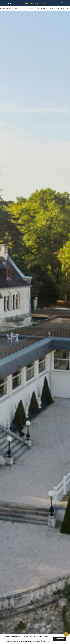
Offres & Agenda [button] (54, 8)
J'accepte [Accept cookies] (60, 639)
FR (57, 3)
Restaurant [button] (7, 8)
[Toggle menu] (7, 3)
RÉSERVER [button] (65, 8)
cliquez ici (46, 641)
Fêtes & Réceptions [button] (39, 8)
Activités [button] (17, 8)
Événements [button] (26, 8)
